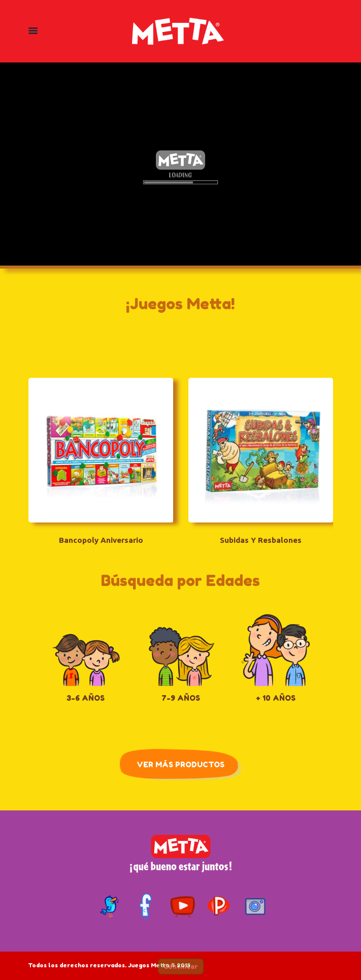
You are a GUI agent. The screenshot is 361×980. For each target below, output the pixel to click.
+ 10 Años (276, 698)
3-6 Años (86, 698)
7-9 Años (181, 698)
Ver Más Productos (180, 764)
